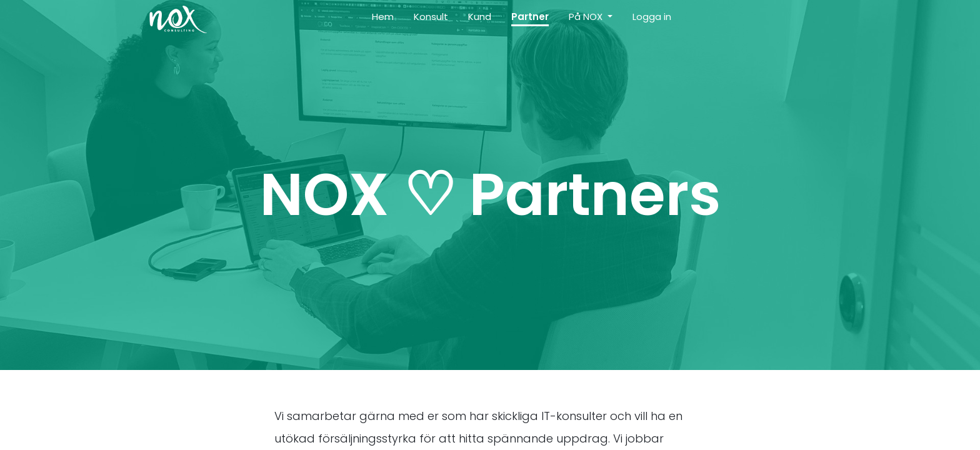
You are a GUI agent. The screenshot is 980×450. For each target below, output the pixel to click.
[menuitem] (383, 20)
